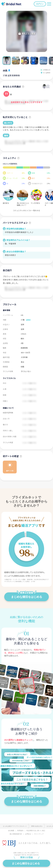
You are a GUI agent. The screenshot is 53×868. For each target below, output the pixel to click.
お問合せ (28, 834)
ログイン (40, 4)
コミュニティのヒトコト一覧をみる (26, 210)
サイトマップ (39, 834)
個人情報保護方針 (16, 834)
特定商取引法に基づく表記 (36, 831)
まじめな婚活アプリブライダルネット (15, 826)
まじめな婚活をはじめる (27, 595)
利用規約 (20, 831)
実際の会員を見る (37, 826)
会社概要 (11, 831)
